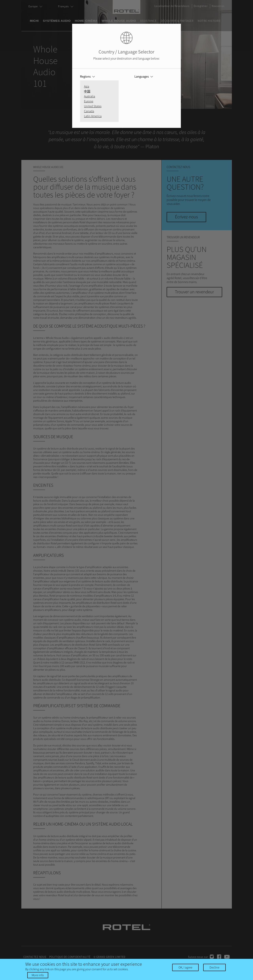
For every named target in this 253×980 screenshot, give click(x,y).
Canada (89, 111)
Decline (214, 967)
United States (93, 106)
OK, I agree (185, 967)
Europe (89, 101)
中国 (87, 91)
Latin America (93, 116)
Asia (87, 86)
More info (38, 975)
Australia (90, 96)
